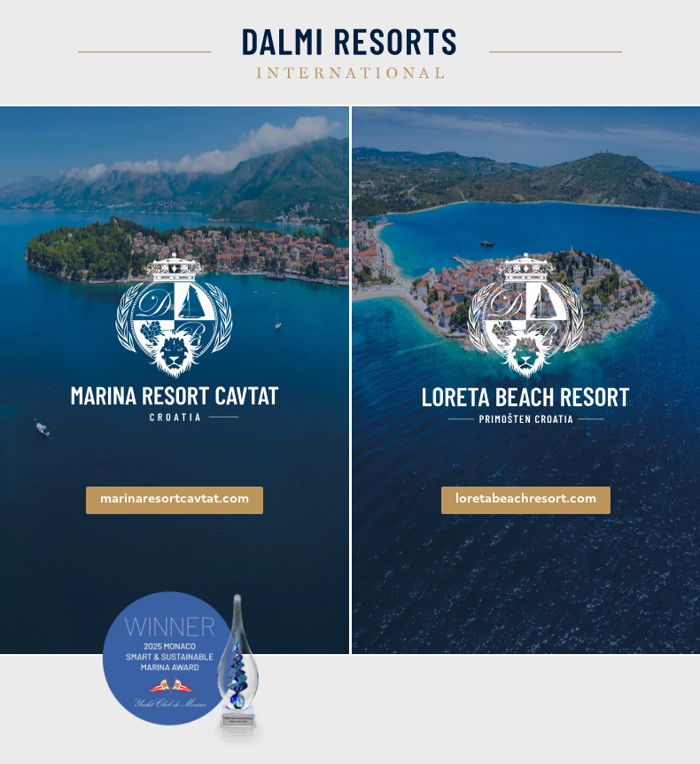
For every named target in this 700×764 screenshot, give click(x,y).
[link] (175, 338)
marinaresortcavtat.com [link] (175, 499)
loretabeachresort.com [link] (526, 499)
